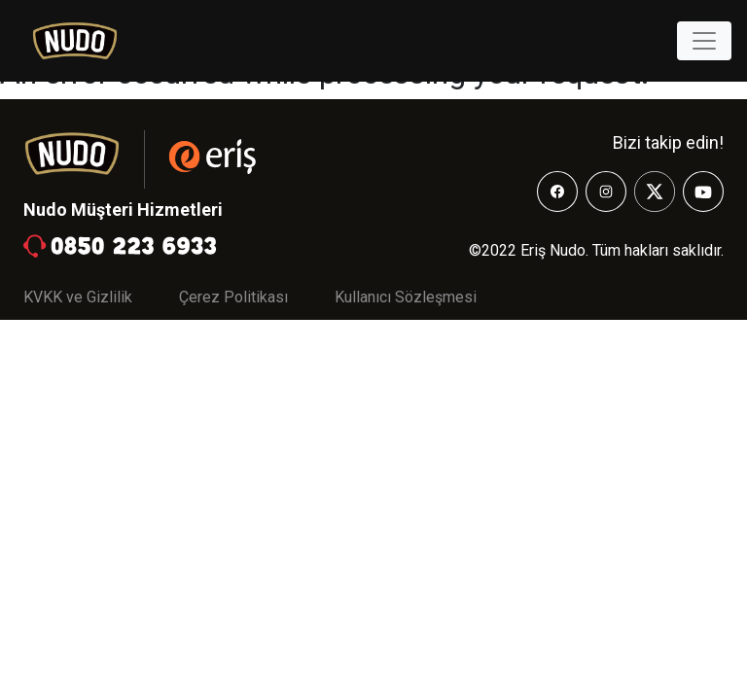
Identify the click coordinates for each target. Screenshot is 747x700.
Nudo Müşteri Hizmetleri (123, 210)
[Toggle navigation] (704, 41)
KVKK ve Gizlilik (78, 297)
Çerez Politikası (233, 297)
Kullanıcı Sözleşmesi (406, 297)
